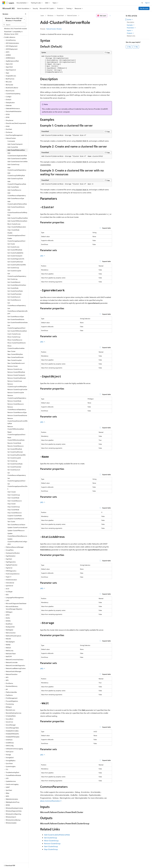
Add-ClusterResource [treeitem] (14, 190)
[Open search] (142, 3)
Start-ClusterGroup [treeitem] (14, 495)
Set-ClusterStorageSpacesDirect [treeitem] (16, 480)
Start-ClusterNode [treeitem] (13, 498)
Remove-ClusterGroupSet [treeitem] (16, 392)
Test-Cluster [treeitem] (11, 521)
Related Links (131, 36)
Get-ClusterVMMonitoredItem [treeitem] (17, 331)
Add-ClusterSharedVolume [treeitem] (16, 207)
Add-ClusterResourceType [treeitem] (16, 198)
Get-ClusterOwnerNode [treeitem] (15, 291)
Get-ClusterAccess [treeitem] (13, 247)
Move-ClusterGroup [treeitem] (14, 337)
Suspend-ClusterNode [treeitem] (15, 516)
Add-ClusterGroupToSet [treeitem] (15, 178)
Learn (42, 15)
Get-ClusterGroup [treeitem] (13, 268)
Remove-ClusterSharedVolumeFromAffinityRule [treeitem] (18, 421)
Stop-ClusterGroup (51, 849)
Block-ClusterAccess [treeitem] (14, 224)
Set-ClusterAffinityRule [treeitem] (15, 449)
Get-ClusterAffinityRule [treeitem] (15, 250)
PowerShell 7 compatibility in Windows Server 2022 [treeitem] (13, 33)
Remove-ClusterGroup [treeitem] (15, 381)
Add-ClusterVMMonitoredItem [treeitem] (17, 221)
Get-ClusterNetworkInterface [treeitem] (17, 285)
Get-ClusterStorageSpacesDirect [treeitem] (16, 327)
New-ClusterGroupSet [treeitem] (15, 360)
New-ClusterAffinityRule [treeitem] (15, 354)
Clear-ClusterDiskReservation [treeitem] (17, 227)
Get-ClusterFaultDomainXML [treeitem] (17, 265)
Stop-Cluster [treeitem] (12, 504)
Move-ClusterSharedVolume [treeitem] (17, 343)
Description (131, 22)
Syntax (130, 19)
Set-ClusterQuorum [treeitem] (14, 470)
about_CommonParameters (50, 801)
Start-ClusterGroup (51, 846)
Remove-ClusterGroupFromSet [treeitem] (17, 389)
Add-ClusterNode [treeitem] (13, 187)
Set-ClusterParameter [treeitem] (14, 467)
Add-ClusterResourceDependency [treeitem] (17, 194)
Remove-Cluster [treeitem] (13, 366)
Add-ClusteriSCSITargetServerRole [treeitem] (17, 183)
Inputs (130, 30)
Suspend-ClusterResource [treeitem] (16, 519)
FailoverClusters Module (54, 29)
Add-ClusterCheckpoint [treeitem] (15, 144)
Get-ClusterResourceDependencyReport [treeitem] (17, 311)
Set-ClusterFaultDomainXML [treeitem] (17, 455)
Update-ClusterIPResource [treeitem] (16, 530)
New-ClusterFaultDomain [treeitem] (16, 357)
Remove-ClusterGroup (52, 843)
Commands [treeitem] (11, 141)
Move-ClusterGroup (51, 841)
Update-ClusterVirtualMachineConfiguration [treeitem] (17, 541)
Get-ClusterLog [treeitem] (12, 279)
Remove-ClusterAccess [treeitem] (15, 369)
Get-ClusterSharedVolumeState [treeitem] (18, 322)
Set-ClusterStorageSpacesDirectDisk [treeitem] (17, 486)
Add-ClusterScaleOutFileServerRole (57, 835)
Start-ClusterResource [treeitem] (15, 501)
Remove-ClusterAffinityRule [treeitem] (16, 372)
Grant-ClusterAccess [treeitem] (14, 334)
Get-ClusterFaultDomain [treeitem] (15, 262)
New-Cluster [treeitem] (11, 351)
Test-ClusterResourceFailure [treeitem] (16, 525)
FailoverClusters (72, 15)
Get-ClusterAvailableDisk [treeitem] (15, 253)
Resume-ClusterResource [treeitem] (15, 446)
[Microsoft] (4, 3)
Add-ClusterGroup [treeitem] (13, 164)
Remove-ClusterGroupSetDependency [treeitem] (17, 397)
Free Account (144, 8)
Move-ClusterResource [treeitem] (15, 340)
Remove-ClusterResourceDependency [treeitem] (17, 408)
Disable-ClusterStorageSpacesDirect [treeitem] (16, 234)
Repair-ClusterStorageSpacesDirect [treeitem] (16, 433)
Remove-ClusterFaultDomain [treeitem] (17, 378)
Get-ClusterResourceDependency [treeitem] (17, 304)
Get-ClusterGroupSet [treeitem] (14, 271)
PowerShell (60, 15)
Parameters (131, 28)
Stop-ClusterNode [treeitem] (13, 510)
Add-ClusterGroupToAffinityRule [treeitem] (16, 174)
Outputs (130, 33)
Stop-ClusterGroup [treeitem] (14, 507)
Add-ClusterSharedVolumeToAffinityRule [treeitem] (17, 212)
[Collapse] (26, 14)
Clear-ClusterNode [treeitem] (13, 230)
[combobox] (14, 19)
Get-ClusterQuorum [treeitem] (14, 297)
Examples (131, 25)
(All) (43, 256)
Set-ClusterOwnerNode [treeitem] (15, 464)
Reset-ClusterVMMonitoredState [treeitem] (16, 439)
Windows (50, 15)
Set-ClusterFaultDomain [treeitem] (15, 452)
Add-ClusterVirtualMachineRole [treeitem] (18, 218)
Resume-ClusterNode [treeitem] (14, 443)
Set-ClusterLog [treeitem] (12, 461)
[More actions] (110, 16)
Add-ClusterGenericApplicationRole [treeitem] (17, 154)
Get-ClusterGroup (51, 838)
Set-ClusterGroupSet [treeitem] (14, 458)
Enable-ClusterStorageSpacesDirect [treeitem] (16, 240)
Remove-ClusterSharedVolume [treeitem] (17, 415)
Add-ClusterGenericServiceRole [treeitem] (17, 161)
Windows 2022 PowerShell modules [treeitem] (16, 29)
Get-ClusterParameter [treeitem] (15, 294)
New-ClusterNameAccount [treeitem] (16, 363)
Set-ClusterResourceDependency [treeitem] (17, 474)
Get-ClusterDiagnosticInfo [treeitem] (16, 259)
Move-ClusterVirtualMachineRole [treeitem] (16, 347)
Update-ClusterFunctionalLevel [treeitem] (17, 527)
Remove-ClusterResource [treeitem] (16, 404)
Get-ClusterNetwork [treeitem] (14, 282)
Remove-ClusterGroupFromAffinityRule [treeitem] (17, 385)
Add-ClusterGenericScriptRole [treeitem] (17, 158)
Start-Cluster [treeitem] (12, 492)
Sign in (147, 3)
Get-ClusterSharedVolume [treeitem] (16, 319)
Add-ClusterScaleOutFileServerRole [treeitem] (17, 203)
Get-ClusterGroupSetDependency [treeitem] (17, 275)
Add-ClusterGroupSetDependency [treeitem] (17, 169)
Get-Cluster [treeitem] (11, 244)
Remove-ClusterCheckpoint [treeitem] (16, 375)
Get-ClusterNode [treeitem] (13, 288)
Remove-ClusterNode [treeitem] (14, 401)
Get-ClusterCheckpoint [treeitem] (15, 256)
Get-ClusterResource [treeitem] (14, 300)
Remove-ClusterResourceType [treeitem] (17, 412)
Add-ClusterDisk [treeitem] (13, 147)
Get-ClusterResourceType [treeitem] (16, 316)
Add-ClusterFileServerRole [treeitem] (16, 150)
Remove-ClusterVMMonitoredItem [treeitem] (16, 428)
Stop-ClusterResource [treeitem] (15, 513)
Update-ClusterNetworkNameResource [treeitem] (17, 535)
